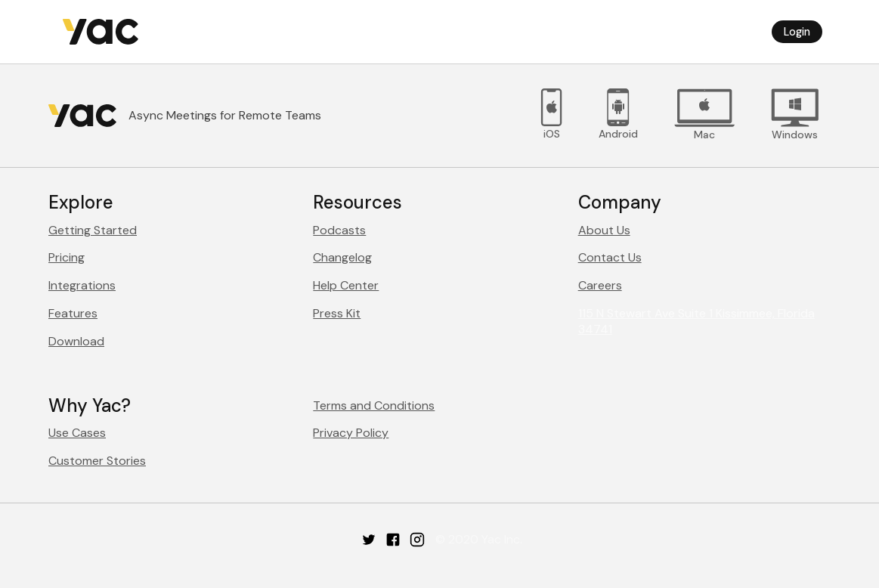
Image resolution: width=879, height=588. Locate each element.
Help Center (346, 285)
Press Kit (337, 313)
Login (797, 32)
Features (73, 313)
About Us (604, 230)
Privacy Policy (351, 433)
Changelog (342, 257)
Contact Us (610, 257)
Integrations (82, 285)
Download (76, 341)
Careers (600, 285)
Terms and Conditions (374, 405)
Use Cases (77, 433)
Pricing (67, 257)
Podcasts (339, 230)
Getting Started (93, 230)
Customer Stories (97, 461)
